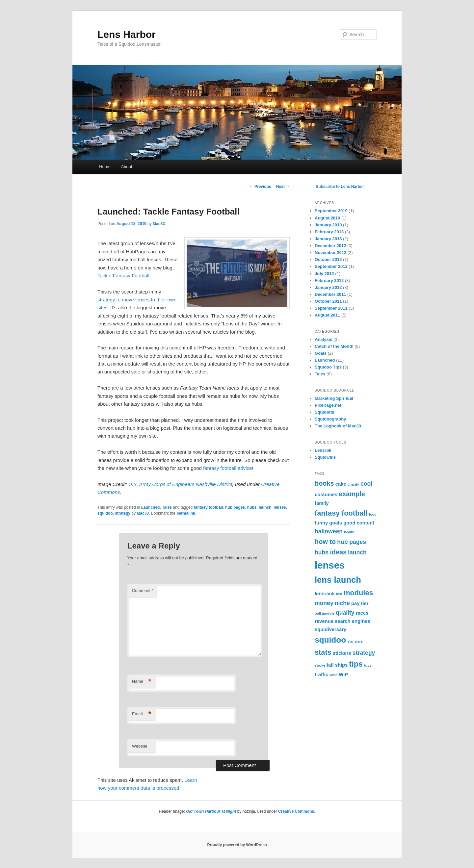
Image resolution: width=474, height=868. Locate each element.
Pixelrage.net (328, 405)
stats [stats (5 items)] (323, 652)
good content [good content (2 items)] (359, 523)
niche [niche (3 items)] (342, 603)
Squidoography (330, 419)
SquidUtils (325, 457)
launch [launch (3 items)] (357, 552)
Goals (321, 353)
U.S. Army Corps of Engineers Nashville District (180, 484)
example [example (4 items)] (352, 494)
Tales (167, 507)
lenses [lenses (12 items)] (330, 565)
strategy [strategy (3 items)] (364, 653)
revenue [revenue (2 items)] (324, 621)
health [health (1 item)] (349, 532)
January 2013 (328, 239)
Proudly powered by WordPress (237, 845)
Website (140, 746)
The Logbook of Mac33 (338, 426)
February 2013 (329, 232)
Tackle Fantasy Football (123, 276)
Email (142, 714)
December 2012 (330, 246)
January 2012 (328, 287)
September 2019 (331, 211)
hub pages (235, 507)
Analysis (323, 339)
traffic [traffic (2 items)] (321, 675)
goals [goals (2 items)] (336, 523)
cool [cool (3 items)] (366, 484)
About (126, 167)
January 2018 (328, 225)
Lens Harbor (127, 34)
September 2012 (331, 266)
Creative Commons (296, 811)
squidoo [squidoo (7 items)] (330, 640)
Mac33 (159, 224)
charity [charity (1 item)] (353, 484)
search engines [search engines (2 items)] (353, 621)
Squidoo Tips (328, 367)
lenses (280, 507)
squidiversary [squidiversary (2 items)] (330, 629)
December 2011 (330, 294)
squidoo (105, 513)
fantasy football (209, 507)
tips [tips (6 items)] (356, 664)
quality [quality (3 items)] (345, 613)
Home (105, 167)
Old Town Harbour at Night (211, 811)
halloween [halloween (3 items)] (329, 531)
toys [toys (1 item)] (368, 665)
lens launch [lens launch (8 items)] (338, 580)
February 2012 (329, 281)
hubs (252, 507)
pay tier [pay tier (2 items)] (360, 603)
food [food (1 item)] (373, 514)
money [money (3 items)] (324, 603)
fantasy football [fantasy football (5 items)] (341, 513)
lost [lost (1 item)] (339, 594)
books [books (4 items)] (324, 483)
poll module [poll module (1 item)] (325, 613)
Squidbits (324, 412)
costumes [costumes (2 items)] (326, 495)
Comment (143, 590)
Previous (260, 187)
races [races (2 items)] (362, 613)
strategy (123, 513)
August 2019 (327, 218)
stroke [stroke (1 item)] (320, 665)
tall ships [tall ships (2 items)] (337, 665)
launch (265, 507)
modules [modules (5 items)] (358, 593)
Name (142, 682)
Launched (151, 507)
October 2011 (328, 301)
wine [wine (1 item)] (333, 675)
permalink (186, 513)
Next (283, 187)
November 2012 (330, 253)
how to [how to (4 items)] (325, 542)
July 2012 (324, 274)
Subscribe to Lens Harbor (340, 187)
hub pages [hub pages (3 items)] (352, 542)
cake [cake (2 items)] (341, 484)
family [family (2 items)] (322, 503)
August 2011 (327, 315)
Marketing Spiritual (334, 398)
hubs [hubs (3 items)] (322, 552)
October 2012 (328, 259)
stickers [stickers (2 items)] (342, 653)
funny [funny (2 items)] (321, 523)
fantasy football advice (227, 468)
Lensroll (323, 450)
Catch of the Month (334, 346)
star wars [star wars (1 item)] (355, 641)
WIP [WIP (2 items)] (343, 675)
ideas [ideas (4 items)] (338, 552)
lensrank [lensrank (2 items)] (325, 594)
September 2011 (331, 308)
